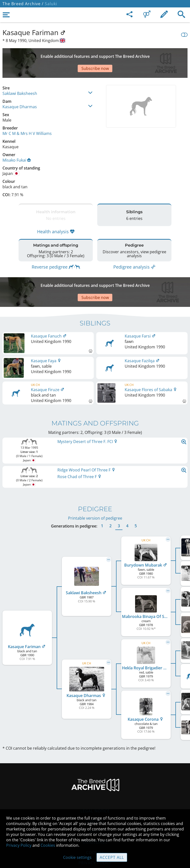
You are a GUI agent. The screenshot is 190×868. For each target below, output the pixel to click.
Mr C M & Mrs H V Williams (27, 116)
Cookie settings (77, 857)
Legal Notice (95, 781)
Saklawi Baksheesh (20, 76)
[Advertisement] (95, 54)
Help (95, 802)
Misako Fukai (17, 143)
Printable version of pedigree (95, 488)
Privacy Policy (19, 845)
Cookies (48, 845)
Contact (95, 792)
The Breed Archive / (23, 4)
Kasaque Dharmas (20, 89)
